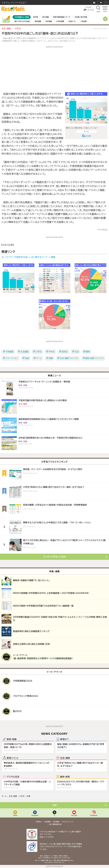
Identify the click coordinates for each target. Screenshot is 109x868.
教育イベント (13, 758)
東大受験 (46, 17)
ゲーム (39, 358)
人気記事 (84, 21)
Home (15, 815)
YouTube (74, 815)
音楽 (27, 358)
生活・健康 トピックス (69, 358)
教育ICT (64, 739)
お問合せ (39, 822)
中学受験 (49, 21)
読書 (51, 358)
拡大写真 (88, 136)
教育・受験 (12, 739)
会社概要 (56, 822)
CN (92, 10)
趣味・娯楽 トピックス (95, 358)
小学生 (39, 352)
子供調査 (10, 352)
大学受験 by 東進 (22, 17)
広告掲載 (47, 822)
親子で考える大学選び (22, 21)
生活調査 (25, 352)
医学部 (36, 17)
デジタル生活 (13, 777)
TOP (55, 805)
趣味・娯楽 (65, 777)
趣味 (88, 352)
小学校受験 (60, 21)
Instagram (94, 815)
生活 (77, 352)
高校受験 (38, 21)
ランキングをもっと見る (54, 557)
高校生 (65, 352)
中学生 (52, 352)
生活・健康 (65, 758)
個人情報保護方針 (56, 824)
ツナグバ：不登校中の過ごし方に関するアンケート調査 (30, 257)
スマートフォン (12, 358)
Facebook (35, 815)
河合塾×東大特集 (81, 17)
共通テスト (72, 21)
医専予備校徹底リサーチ (62, 17)
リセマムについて (67, 822)
